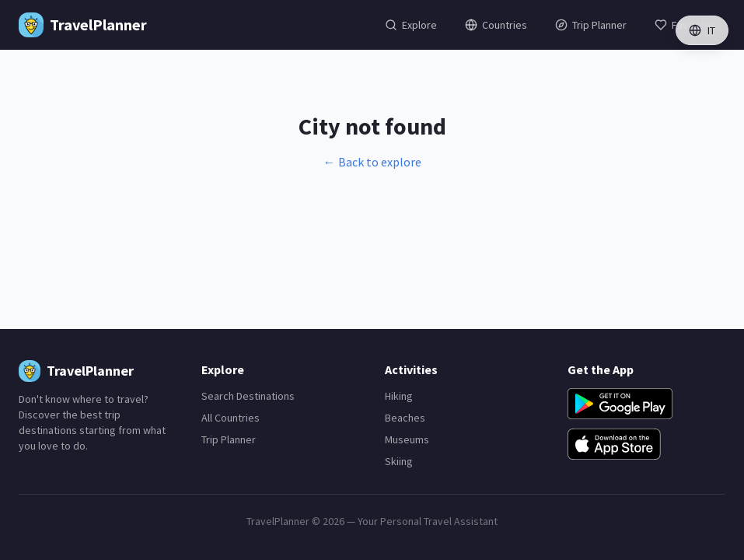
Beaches (405, 418)
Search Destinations (248, 396)
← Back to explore (372, 162)
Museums (407, 439)
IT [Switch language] (702, 30)
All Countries (231, 418)
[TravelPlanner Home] (83, 25)
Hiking (399, 396)
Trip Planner (229, 439)
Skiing (399, 461)
